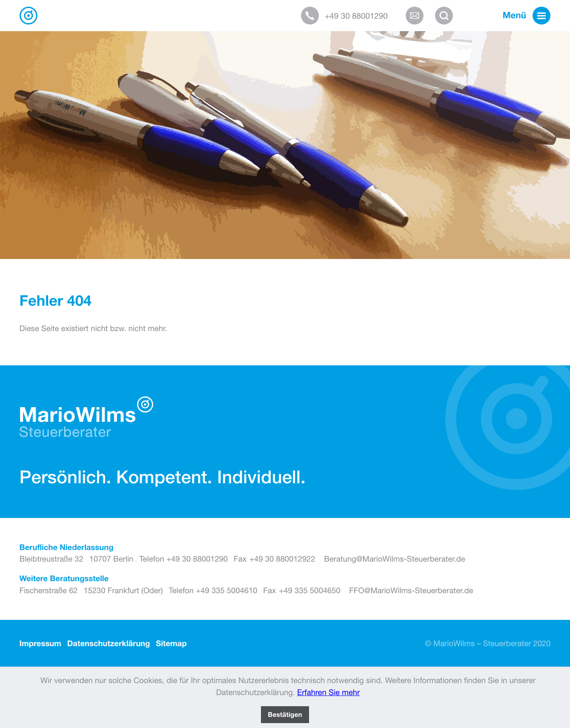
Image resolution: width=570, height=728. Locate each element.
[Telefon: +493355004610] (213, 590)
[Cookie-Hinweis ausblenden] (285, 715)
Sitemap (171, 643)
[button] (350, 16)
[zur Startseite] (28, 16)
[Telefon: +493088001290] (184, 559)
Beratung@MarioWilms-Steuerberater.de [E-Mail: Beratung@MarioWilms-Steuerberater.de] (395, 559)
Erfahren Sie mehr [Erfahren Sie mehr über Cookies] (328, 692)
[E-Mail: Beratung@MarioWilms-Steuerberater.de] (417, 16)
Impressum (41, 643)
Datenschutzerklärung (109, 643)
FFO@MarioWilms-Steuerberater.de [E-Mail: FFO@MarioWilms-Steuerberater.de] (411, 590)
